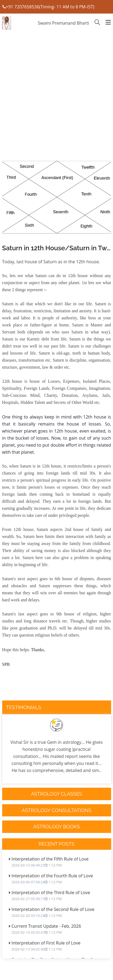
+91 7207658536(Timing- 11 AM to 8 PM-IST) (48, 7)
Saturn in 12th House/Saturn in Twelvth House (57, 248)
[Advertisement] (57, 111)
